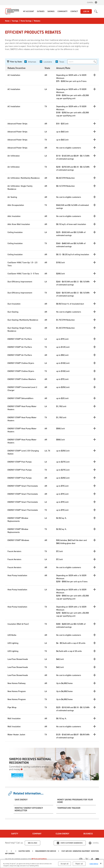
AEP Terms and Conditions (39, 859)
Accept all (65, 864)
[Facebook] (92, 859)
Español (90, 2)
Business (88, 834)
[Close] (101, 864)
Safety (15, 834)
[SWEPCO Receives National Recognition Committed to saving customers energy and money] (52, 764)
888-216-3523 (32, 843)
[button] (29, 11)
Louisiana (48, 62)
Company (37, 834)
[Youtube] (97, 859)
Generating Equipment (14, 853)
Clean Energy (63, 834)
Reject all (79, 864)
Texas (62, 62)
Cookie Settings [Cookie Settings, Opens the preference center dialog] (94, 864)
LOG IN (86, 11)
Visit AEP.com (10, 851)
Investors (27, 851)
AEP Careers (42, 851)
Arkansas (32, 62)
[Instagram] (81, 859)
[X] (87, 859)
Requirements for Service (83, 851)
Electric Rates (60, 851)
